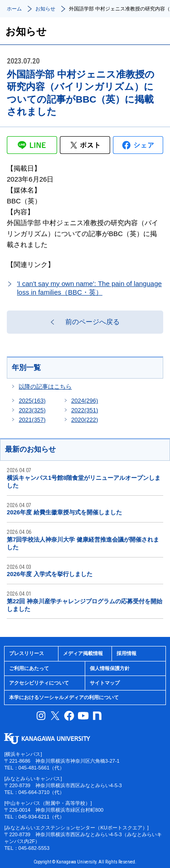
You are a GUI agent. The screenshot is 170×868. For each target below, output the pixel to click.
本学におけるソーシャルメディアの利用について (64, 697)
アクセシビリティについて (39, 683)
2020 (85, 420)
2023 (32, 410)
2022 (85, 410)
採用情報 (126, 653)
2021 (32, 420)
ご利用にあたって (29, 668)
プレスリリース (27, 653)
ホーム (14, 9)
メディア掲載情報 (83, 653)
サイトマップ (105, 683)
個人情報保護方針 (110, 668)
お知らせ (45, 9)
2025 (32, 401)
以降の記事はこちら (45, 387)
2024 (85, 401)
